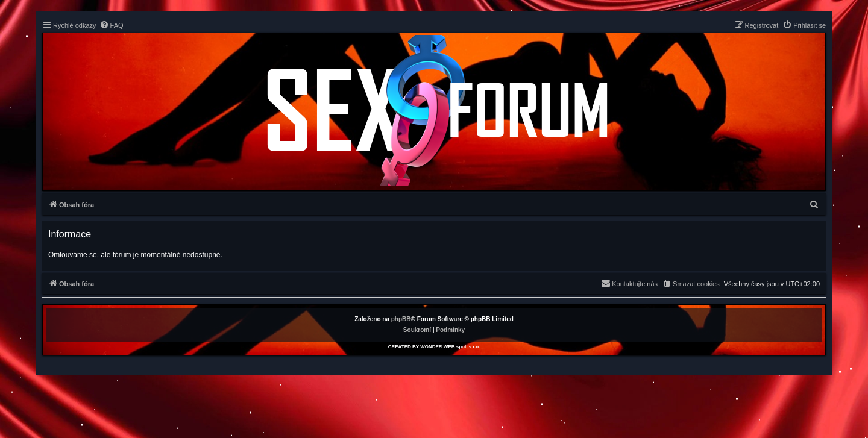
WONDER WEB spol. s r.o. (450, 347)
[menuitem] (112, 25)
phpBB (401, 319)
